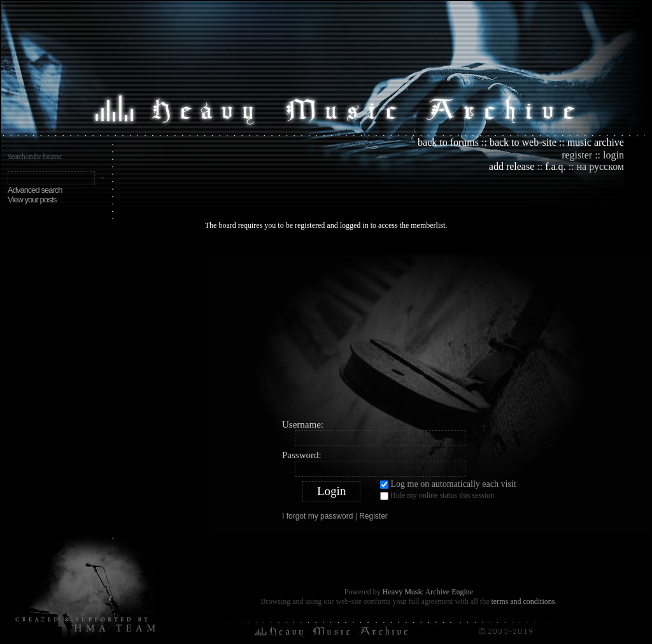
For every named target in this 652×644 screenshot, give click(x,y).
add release (512, 166)
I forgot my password (317, 516)
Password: (302, 455)
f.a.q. (555, 166)
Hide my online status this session (437, 495)
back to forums (448, 142)
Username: (303, 424)
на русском (600, 166)
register (577, 155)
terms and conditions (523, 601)
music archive (596, 142)
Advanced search (35, 190)
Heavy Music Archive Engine (428, 592)
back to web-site (523, 142)
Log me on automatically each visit (448, 484)
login (613, 155)
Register (373, 516)
